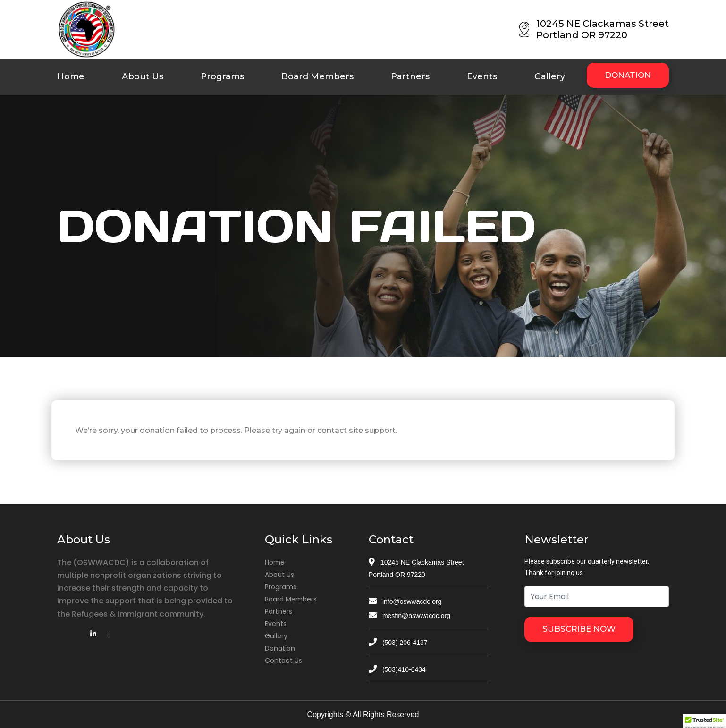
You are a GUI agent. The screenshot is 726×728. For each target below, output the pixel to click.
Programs (222, 76)
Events (482, 76)
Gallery (550, 76)
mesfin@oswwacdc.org (409, 615)
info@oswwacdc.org (405, 601)
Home (71, 76)
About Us (143, 76)
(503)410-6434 (397, 669)
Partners (410, 76)
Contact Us (283, 660)
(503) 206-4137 (398, 643)
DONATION (628, 75)
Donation (280, 648)
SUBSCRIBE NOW (579, 629)
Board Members (317, 76)
